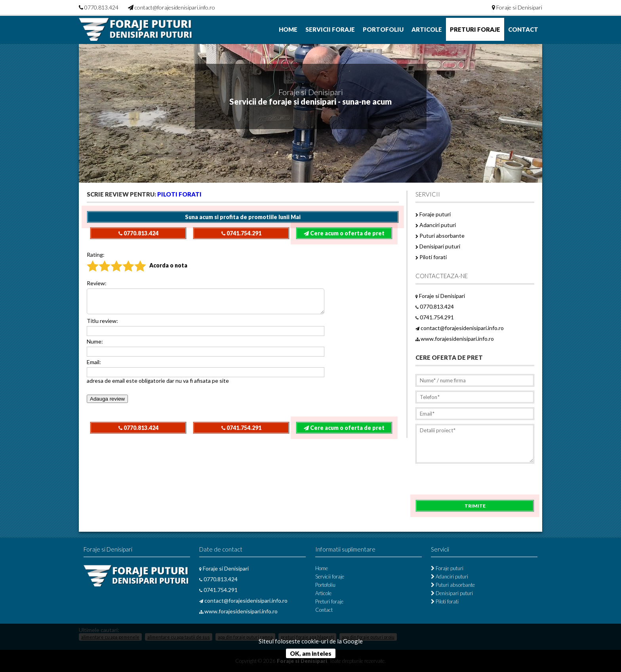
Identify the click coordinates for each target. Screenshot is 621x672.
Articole (427, 29)
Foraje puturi (433, 214)
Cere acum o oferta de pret (344, 233)
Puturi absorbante (440, 236)
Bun (123, 260)
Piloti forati (179, 194)
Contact (523, 29)
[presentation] (476, 484)
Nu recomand (89, 260)
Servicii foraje (330, 29)
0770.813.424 (101, 7)
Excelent (136, 260)
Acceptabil (112, 260)
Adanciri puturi (436, 225)
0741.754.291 (241, 233)
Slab (99, 260)
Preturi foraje (475, 29)
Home (288, 29)
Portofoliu (383, 29)
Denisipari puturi (438, 246)
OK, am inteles (311, 653)
